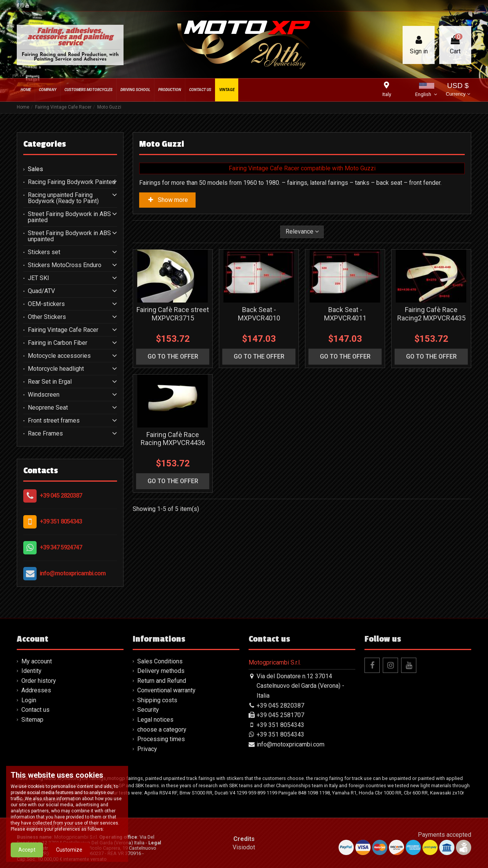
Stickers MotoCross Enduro (65, 265)
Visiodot (244, 847)
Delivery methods (161, 671)
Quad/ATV (41, 291)
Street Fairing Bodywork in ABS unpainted (69, 236)
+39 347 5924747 (61, 547)
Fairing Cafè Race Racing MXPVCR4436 (173, 439)
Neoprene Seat (48, 408)
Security (148, 710)
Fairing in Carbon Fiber (58, 343)
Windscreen (44, 395)
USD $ (458, 90)
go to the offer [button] (173, 356)
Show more (167, 200)
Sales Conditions (160, 661)
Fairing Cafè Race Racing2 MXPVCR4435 (431, 314)
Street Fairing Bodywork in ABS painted (69, 217)
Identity (31, 671)
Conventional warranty (166, 690)
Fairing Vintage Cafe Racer (63, 330)
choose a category (162, 729)
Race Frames (45, 434)
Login (29, 700)
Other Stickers (47, 317)
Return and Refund (162, 681)
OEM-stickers (46, 304)
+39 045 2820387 (61, 496)
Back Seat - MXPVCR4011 (345, 314)
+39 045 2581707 (280, 715)
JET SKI (39, 278)
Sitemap (32, 720)
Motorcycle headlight (56, 369)
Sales (35, 169)
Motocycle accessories (59, 356)
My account (37, 661)
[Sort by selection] (302, 232)
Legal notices (155, 720)
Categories (45, 144)
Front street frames (54, 421)
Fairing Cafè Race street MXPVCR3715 (173, 314)
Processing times (161, 739)
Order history (39, 681)
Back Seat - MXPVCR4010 (259, 314)
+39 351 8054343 (61, 521)
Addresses (36, 690)
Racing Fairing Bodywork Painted (72, 182)
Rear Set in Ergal (50, 382)
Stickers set (44, 252)
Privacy (147, 749)
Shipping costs (157, 700)
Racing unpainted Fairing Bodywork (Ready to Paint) (63, 198)
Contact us (35, 710)
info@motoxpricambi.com (73, 573)
